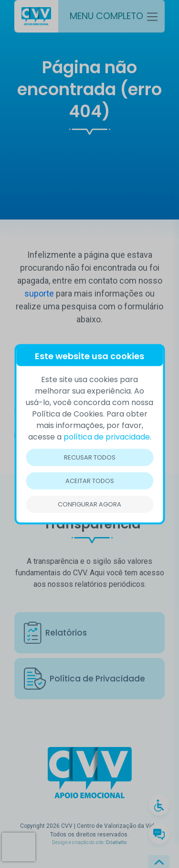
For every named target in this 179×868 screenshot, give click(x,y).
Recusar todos (90, 457)
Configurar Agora (89, 504)
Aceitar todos (90, 480)
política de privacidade (107, 436)
